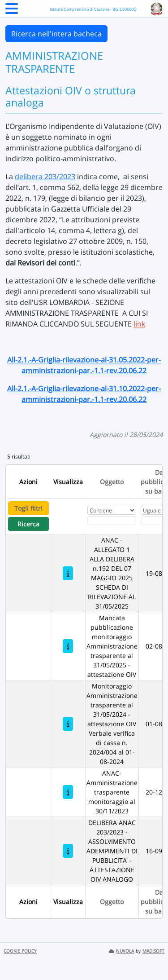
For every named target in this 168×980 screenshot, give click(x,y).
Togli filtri (28, 508)
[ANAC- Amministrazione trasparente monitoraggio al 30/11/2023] (68, 792)
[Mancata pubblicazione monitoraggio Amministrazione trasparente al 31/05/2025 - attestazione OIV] (68, 646)
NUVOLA (121, 951)
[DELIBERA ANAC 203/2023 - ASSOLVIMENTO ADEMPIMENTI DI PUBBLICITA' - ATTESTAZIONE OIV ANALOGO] (68, 851)
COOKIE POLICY (20, 951)
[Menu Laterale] (12, 11)
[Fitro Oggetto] (112, 521)
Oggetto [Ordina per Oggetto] (112, 482)
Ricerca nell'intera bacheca (56, 34)
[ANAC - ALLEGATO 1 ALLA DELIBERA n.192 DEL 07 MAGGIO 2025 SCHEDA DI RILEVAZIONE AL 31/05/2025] (68, 573)
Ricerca (28, 524)
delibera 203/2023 (45, 177)
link (139, 324)
